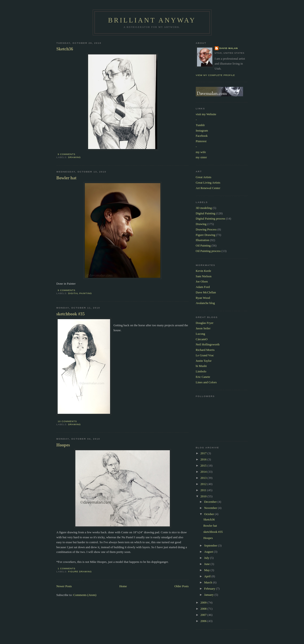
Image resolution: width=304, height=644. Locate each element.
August (209, 552)
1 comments (66, 568)
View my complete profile (215, 75)
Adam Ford (203, 287)
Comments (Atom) (85, 595)
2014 (204, 472)
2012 (204, 484)
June (207, 564)
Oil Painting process (208, 251)
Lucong (201, 334)
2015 (204, 465)
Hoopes (63, 445)
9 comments (66, 154)
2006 (204, 621)
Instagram (202, 130)
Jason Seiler (203, 328)
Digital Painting (80, 293)
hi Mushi (201, 366)
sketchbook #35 (71, 314)
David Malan (229, 48)
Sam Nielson (204, 276)
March (208, 582)
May (207, 570)
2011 (204, 490)
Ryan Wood (203, 298)
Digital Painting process (211, 218)
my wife (201, 152)
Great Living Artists (208, 183)
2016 (204, 459)
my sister (201, 157)
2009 (204, 602)
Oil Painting (203, 245)
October (209, 514)
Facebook (202, 136)
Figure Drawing (80, 571)
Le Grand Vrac (205, 355)
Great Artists (204, 177)
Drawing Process (206, 229)
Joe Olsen (202, 281)
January (209, 595)
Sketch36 (65, 49)
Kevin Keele (203, 271)
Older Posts (181, 586)
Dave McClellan (206, 292)
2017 (204, 453)
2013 (204, 478)
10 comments (67, 421)
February (210, 589)
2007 (204, 615)
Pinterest (201, 141)
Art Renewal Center (208, 188)
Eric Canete (203, 377)
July (207, 558)
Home (123, 586)
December (211, 502)
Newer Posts (64, 586)
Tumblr (200, 125)
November (211, 508)
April (208, 576)
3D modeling (204, 208)
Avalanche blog (205, 303)
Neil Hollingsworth (208, 344)
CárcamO (202, 339)
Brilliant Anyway (152, 20)
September (211, 545)
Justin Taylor (204, 361)
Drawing (75, 157)
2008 (204, 609)
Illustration (203, 240)
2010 (204, 496)
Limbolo (201, 371)
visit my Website (206, 114)
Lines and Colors (206, 382)
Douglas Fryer (205, 323)
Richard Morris (205, 350)
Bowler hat (66, 178)
